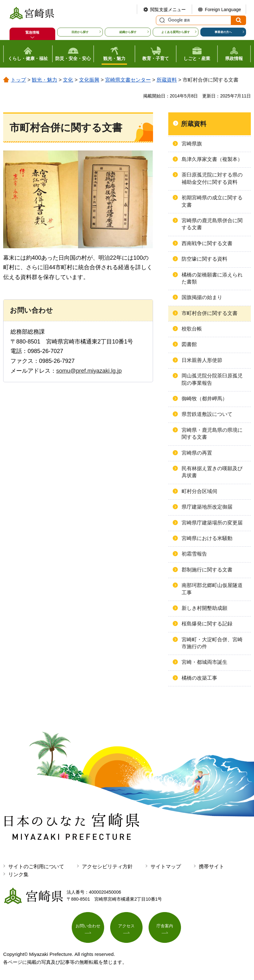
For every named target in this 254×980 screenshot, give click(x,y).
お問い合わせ (88, 927)
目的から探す (80, 32)
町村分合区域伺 (199, 491)
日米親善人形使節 (202, 360)
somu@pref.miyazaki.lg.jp (89, 371)
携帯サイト (211, 867)
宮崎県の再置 (197, 453)
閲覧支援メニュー (168, 10)
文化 (68, 80)
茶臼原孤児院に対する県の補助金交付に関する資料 (212, 178)
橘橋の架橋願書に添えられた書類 (212, 278)
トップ (18, 80)
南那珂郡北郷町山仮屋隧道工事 (212, 589)
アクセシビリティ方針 (107, 867)
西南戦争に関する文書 (207, 243)
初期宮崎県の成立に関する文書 (212, 201)
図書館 (189, 344)
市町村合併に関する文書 (210, 313)
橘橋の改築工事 (199, 678)
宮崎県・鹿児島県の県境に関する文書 (212, 433)
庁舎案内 (165, 927)
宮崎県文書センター (128, 80)
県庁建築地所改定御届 (207, 507)
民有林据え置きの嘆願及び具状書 (212, 472)
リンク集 (18, 874)
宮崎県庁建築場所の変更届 (212, 523)
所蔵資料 (167, 80)
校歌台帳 (192, 329)
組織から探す (128, 32)
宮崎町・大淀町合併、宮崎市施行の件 (212, 643)
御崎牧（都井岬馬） (204, 399)
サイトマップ (166, 867)
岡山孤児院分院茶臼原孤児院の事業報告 (212, 379)
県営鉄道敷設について (207, 414)
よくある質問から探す (176, 32)
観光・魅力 (44, 80)
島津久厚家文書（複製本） (212, 159)
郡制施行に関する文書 (207, 570)
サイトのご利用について (36, 867)
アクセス (126, 927)
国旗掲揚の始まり (202, 297)
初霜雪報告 (194, 554)
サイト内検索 (161, 20)
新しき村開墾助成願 (204, 608)
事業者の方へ (223, 32)
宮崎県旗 (192, 144)
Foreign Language (223, 10)
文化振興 (89, 80)
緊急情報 (32, 32)
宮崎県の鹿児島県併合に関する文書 (212, 224)
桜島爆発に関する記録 (207, 624)
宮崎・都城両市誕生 (204, 662)
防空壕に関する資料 (204, 259)
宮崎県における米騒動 (207, 538)
